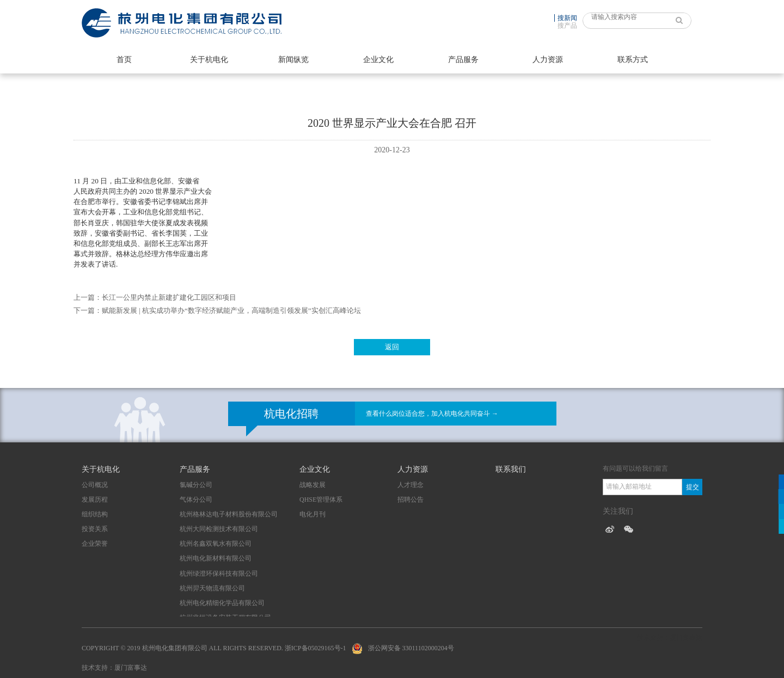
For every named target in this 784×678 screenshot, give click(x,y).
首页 (124, 60)
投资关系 (95, 529)
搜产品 (567, 26)
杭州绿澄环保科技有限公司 (219, 574)
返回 (392, 347)
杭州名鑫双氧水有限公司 (216, 544)
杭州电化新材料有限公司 (216, 558)
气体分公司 (196, 500)
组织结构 (95, 514)
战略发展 (313, 485)
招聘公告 (411, 500)
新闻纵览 (293, 60)
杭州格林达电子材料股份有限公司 (229, 514)
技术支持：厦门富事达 (114, 668)
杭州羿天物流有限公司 (212, 588)
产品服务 (463, 60)
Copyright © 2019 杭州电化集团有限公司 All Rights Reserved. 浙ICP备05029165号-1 (214, 648)
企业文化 (378, 60)
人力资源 (548, 60)
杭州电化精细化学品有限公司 (222, 603)
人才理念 (411, 485)
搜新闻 (567, 18)
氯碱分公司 (196, 485)
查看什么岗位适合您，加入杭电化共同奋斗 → (432, 414)
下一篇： (88, 310)
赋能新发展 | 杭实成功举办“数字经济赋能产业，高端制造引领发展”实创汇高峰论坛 (231, 310)
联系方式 (633, 60)
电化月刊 (313, 514)
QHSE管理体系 (321, 500)
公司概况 (95, 485)
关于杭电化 (209, 60)
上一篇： (88, 297)
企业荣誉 (95, 544)
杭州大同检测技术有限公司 (219, 529)
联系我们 (511, 469)
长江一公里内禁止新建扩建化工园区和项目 (169, 297)
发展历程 (95, 500)
